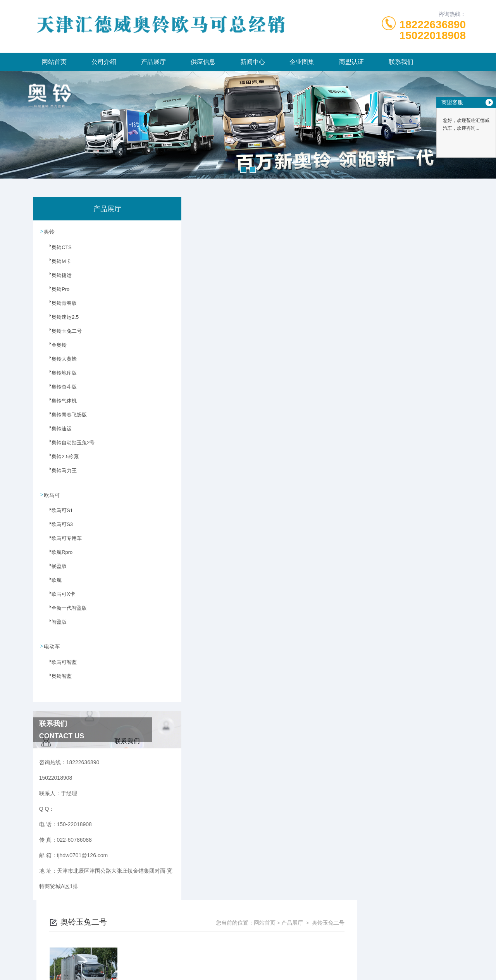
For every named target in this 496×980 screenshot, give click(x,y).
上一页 (283, 332)
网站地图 (248, 968)
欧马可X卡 (59, 598)
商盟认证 (351, 62)
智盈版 (55, 626)
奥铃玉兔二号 (62, 335)
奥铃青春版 (59, 307)
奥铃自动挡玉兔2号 (68, 447)
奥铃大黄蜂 (59, 363)
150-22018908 (167, 930)
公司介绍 (104, 62)
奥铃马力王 (59, 475)
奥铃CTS (57, 251)
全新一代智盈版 (64, 612)
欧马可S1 (58, 514)
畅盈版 (55, 570)
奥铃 (50, 231)
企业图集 (302, 62)
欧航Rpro (57, 556)
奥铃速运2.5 (60, 321)
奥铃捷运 (57, 279)
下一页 (328, 332)
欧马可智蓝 (59, 666)
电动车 (52, 646)
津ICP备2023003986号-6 (305, 943)
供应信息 (203, 62)
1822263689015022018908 (433, 30)
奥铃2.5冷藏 (60, 461)
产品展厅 (153, 62)
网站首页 (54, 62)
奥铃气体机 (59, 405)
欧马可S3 (58, 528)
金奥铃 (55, 349)
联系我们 (401, 62)
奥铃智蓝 (57, 680)
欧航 (52, 584)
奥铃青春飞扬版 (64, 419)
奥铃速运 (57, 433)
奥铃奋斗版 (59, 391)
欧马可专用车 (62, 542)
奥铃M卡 (57, 265)
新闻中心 (253, 62)
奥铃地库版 (59, 377)
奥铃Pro (56, 293)
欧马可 (52, 494)
